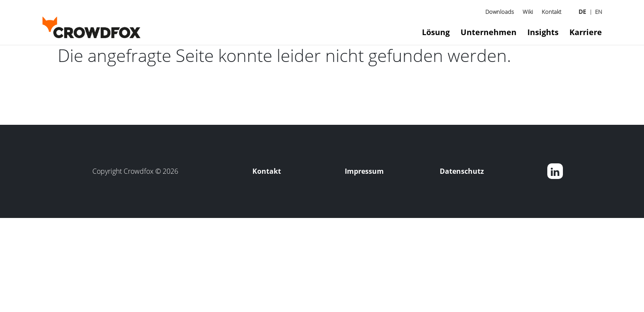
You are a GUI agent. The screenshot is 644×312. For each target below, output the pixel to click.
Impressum (364, 171)
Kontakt (551, 12)
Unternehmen (489, 32)
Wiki (528, 12)
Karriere (586, 32)
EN (598, 12)
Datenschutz (462, 171)
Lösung (436, 32)
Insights (543, 32)
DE (582, 11)
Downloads (500, 12)
